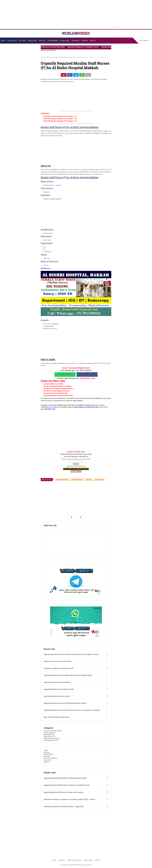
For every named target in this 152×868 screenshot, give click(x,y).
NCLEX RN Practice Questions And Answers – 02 (60, 119)
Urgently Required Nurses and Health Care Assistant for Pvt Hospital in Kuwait (71, 655)
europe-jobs (48, 733)
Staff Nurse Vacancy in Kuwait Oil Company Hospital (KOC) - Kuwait (69, 800)
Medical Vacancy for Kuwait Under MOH (55, 47)
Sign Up (93, 41)
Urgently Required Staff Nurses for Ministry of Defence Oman (67, 786)
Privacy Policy (48, 755)
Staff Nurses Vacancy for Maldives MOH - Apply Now (64, 807)
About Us (47, 753)
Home (42, 57)
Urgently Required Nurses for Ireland (57, 697)
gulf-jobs (47, 737)
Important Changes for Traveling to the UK (89, 47)
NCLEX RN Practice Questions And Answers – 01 (60, 117)
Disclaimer (76, 41)
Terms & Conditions (51, 759)
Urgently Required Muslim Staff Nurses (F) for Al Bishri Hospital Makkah (75, 66)
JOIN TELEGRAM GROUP (87, 375)
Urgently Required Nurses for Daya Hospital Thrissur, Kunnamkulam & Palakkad (72, 711)
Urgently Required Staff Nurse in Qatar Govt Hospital (64, 793)
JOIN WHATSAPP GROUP (65, 375)
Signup (46, 763)
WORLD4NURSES (76, 33)
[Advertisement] (76, 15)
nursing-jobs (72, 57)
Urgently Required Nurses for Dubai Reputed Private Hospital (65, 704)
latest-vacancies (59, 57)
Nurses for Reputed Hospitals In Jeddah (57, 387)
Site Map (85, 41)
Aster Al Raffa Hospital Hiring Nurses (56, 718)
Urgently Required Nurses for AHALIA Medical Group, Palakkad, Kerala (68, 676)
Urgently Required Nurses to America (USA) (59, 690)
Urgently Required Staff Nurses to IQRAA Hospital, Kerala (65, 779)
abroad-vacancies (49, 57)
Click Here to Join (88, 379)
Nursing (66, 57)
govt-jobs (47, 735)
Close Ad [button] (119, 27)
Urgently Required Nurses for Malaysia (57, 683)
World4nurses (81, 467)
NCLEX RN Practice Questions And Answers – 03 (60, 122)
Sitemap (47, 757)
